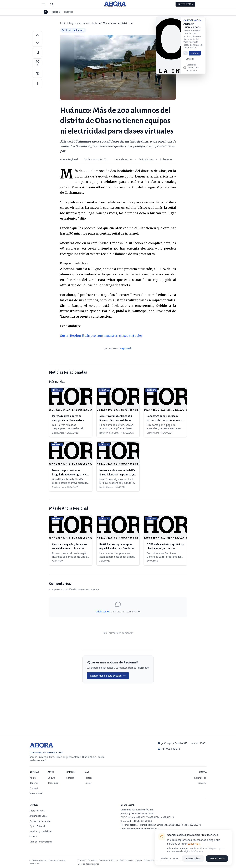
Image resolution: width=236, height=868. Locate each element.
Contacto (202, 783)
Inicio (63, 23)
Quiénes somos (127, 860)
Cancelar (190, 62)
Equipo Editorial (37, 826)
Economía (34, 788)
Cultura (51, 778)
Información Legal (38, 816)
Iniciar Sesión (185, 4)
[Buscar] (52, 4)
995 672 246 (147, 810)
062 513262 (155, 817)
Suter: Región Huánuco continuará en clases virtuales (101, 336)
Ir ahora (195, 56)
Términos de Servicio (108, 860)
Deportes (34, 783)
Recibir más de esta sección (108, 676)
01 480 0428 (147, 813)
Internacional (36, 793)
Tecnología (53, 783)
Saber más (194, 844)
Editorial (70, 778)
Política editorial (151, 860)
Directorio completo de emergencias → (140, 829)
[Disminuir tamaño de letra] (37, 43)
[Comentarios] (37, 63)
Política (33, 778)
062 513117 (142, 817)
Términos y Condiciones (41, 831)
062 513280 (146, 821)
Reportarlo (126, 348)
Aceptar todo (217, 858)
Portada (89, 778)
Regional (56, 12)
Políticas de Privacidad (40, 821)
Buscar (88, 783)
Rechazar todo (170, 858)
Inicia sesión (103, 611)
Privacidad (93, 860)
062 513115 (168, 817)
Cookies (33, 837)
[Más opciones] (37, 84)
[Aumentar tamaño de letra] (37, 35)
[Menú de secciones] (44, 4)
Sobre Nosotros (37, 811)
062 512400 (175, 825)
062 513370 (195, 825)
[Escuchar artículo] (37, 73)
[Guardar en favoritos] (37, 53)
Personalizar (193, 858)
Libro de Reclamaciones (41, 842)
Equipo (139, 860)
